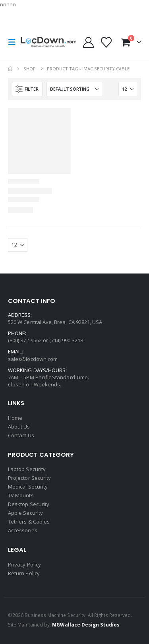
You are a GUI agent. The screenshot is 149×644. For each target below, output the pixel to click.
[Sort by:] (74, 89)
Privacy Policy (24, 564)
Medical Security (28, 487)
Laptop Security (27, 469)
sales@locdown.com (33, 359)
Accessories (23, 530)
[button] (14, 42)
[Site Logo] (48, 42)
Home (15, 418)
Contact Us (21, 435)
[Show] (128, 89)
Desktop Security (29, 504)
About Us (19, 427)
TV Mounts (21, 495)
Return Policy (24, 573)
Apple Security (25, 513)
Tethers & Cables (29, 522)
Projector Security (29, 478)
